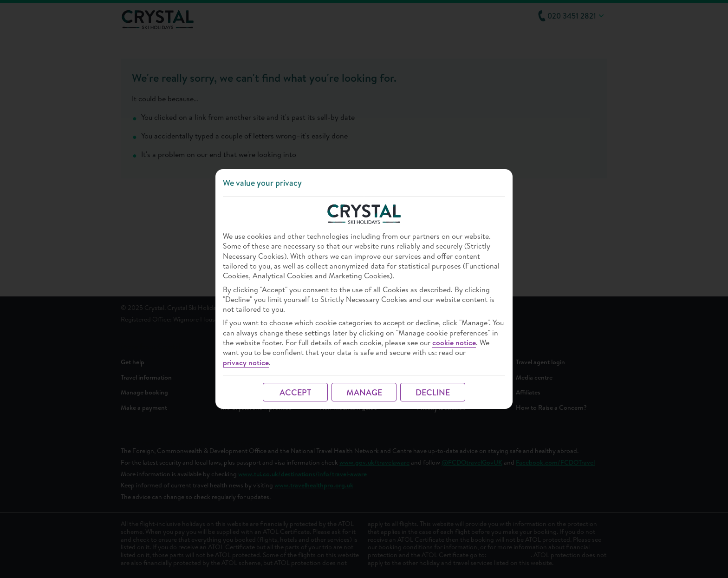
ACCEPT (295, 392)
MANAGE (364, 392)
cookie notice (454, 343)
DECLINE (433, 392)
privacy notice (246, 363)
